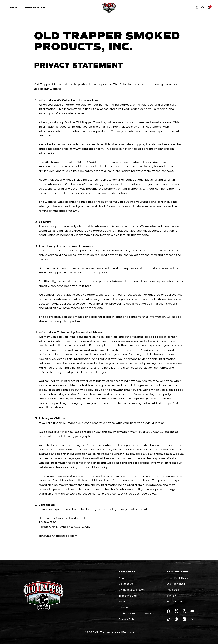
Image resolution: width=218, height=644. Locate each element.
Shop (13, 7)
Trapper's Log (34, 7)
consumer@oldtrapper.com (58, 536)
